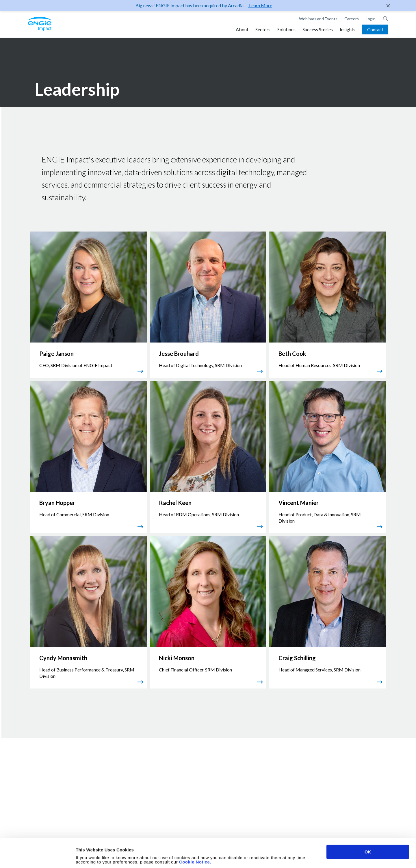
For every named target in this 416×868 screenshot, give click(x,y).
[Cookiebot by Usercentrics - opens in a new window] (37, 857)
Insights (348, 29)
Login (371, 19)
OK (368, 824)
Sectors (263, 29)
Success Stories (318, 29)
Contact (375, 29)
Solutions (286, 29)
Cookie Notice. (195, 835)
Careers (352, 19)
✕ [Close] (388, 5)
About (242, 29)
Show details (303, 857)
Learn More (260, 5)
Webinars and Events (318, 19)
